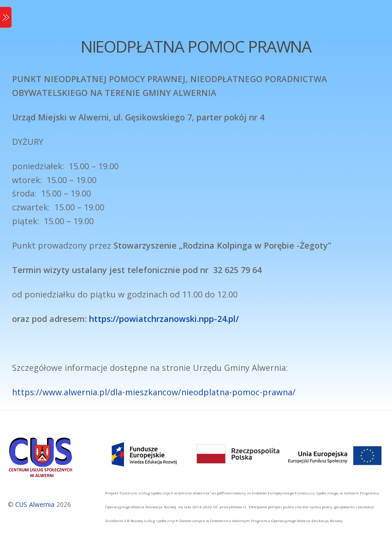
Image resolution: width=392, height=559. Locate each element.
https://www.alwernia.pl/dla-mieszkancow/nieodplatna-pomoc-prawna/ (154, 392)
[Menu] (6, 17)
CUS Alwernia (35, 504)
